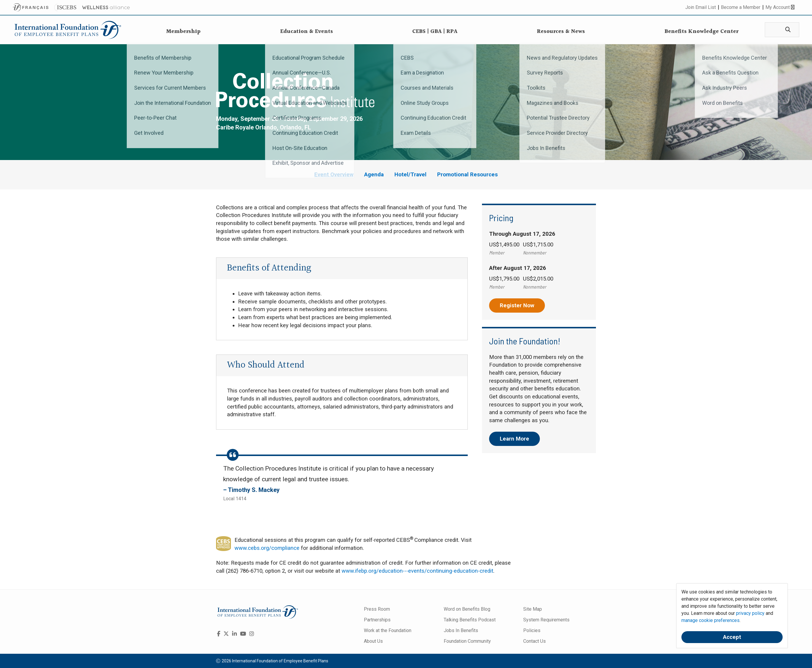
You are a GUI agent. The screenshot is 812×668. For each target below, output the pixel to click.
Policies (532, 630)
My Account (780, 7)
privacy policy (750, 613)
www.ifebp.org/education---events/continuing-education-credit (417, 571)
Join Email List (701, 7)
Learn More (514, 439)
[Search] (786, 30)
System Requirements (546, 620)
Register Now (517, 305)
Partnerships (377, 620)
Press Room (377, 609)
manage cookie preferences (710, 620)
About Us (373, 641)
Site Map (533, 609)
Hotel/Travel (410, 175)
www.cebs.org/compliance (267, 548)
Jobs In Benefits (461, 630)
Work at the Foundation (388, 630)
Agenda (374, 175)
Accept (732, 637)
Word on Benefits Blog (467, 609)
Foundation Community (467, 641)
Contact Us (535, 641)
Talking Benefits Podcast (470, 620)
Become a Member (741, 7)
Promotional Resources (467, 175)
